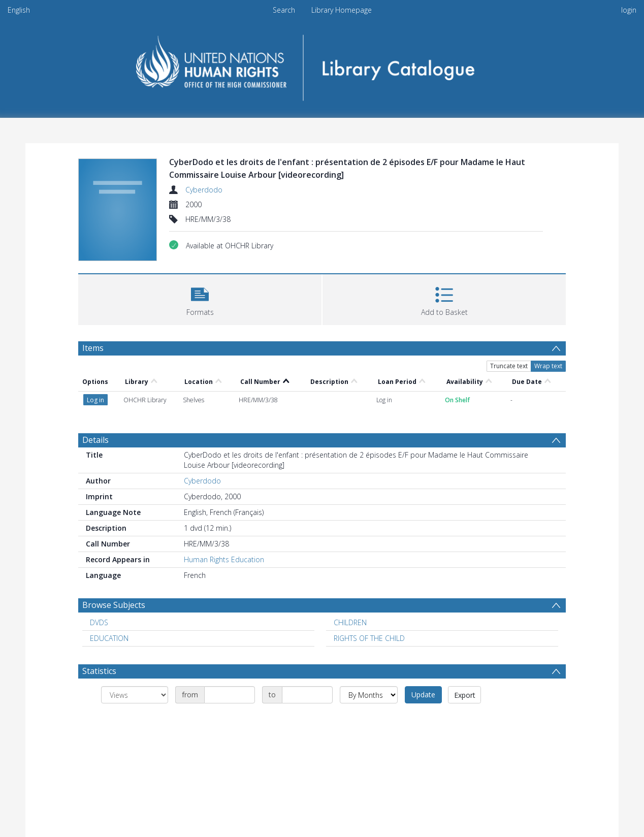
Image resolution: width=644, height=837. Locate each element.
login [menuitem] (629, 10)
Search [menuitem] (284, 10)
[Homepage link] (322, 64)
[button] (200, 298)
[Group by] (135, 695)
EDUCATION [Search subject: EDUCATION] (109, 638)
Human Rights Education (224, 559)
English (19, 10)
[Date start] (230, 695)
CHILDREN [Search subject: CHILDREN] (350, 622)
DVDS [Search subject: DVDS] (99, 622)
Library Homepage (342, 10)
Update (423, 695)
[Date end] (307, 695)
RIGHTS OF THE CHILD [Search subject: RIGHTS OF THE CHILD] (369, 638)
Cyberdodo (204, 190)
